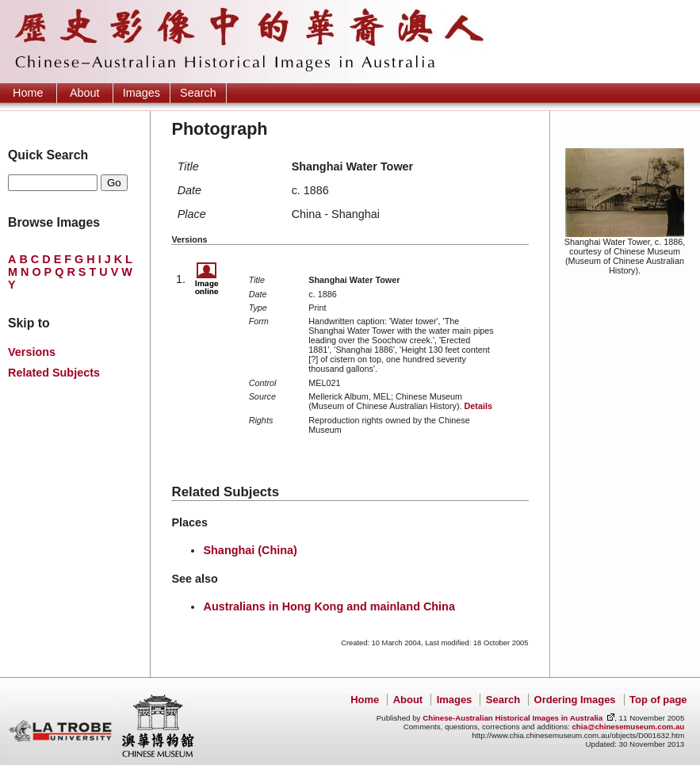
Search (198, 93)
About (85, 93)
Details (478, 406)
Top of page (658, 700)
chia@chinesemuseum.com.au (628, 727)
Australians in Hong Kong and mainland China (329, 606)
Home (28, 93)
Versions (32, 352)
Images (142, 93)
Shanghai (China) (250, 550)
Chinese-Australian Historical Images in (513, 718)
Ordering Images (575, 700)
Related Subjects (54, 373)
